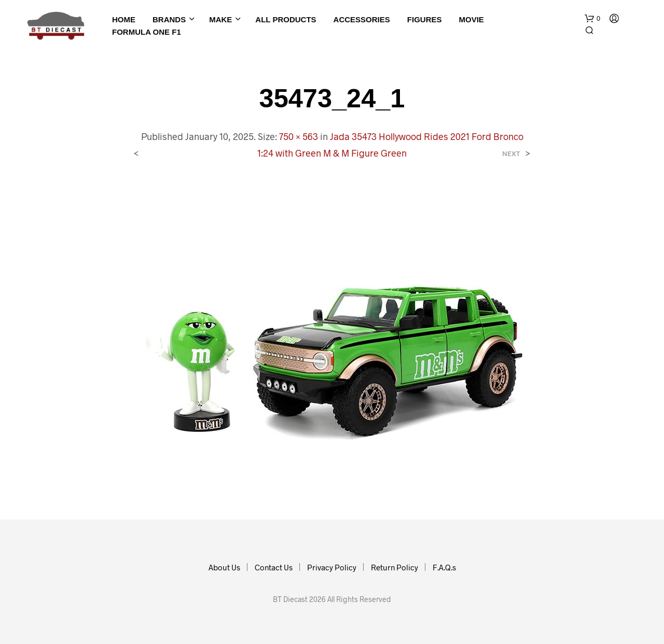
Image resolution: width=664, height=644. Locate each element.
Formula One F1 (147, 32)
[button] (592, 19)
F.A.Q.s (444, 567)
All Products (286, 19)
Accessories (362, 19)
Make (220, 19)
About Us (224, 567)
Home (124, 19)
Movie (471, 19)
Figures (425, 19)
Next (511, 154)
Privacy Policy (332, 567)
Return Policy (395, 567)
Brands (169, 19)
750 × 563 (299, 136)
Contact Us (274, 567)
